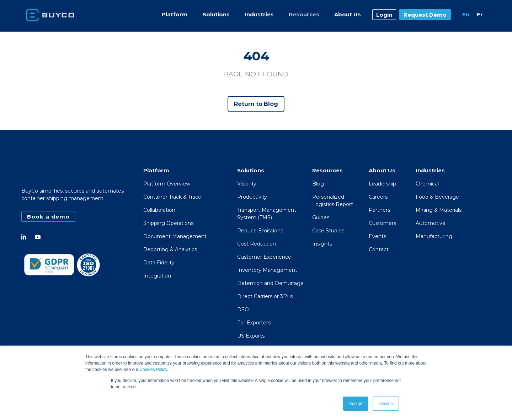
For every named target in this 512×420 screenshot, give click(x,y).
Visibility (247, 184)
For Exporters (254, 323)
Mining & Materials (439, 210)
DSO (243, 310)
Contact (379, 250)
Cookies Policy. (154, 370)
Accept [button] (356, 404)
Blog (318, 184)
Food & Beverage (437, 197)
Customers (382, 224)
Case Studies (328, 231)
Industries (259, 14)
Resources (304, 14)
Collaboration (159, 210)
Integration (157, 276)
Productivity (252, 197)
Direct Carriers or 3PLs (265, 297)
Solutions (216, 14)
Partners (379, 210)
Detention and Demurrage (270, 284)
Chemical (427, 184)
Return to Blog (256, 104)
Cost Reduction (257, 244)
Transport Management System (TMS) (267, 214)
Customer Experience (264, 257)
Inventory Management (267, 270)
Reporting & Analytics (170, 250)
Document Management (175, 237)
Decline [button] (386, 404)
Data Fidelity (159, 263)
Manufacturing (434, 237)
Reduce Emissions (260, 231)
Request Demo (425, 15)
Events (377, 237)
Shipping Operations (168, 224)
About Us (348, 14)
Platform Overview (167, 184)
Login (384, 15)
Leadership (382, 184)
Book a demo (48, 217)
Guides (321, 218)
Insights (322, 244)
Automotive (431, 224)
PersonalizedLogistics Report (333, 201)
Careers (378, 197)
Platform (175, 14)
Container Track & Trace (172, 197)
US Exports (251, 336)
